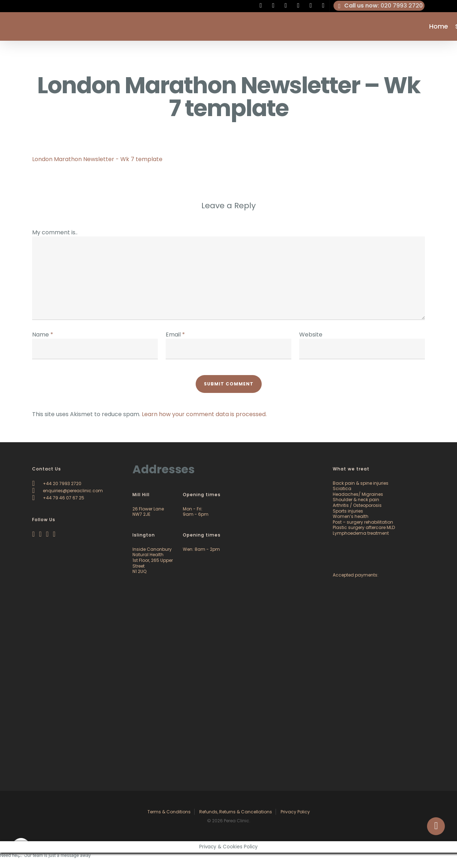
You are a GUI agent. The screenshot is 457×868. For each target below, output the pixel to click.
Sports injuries (348, 511)
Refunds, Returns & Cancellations (236, 812)
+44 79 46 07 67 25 (58, 498)
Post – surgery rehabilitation (363, 522)
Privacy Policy (295, 812)
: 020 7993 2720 (379, 6)
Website (311, 335)
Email (175, 335)
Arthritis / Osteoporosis (357, 505)
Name (43, 335)
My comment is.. (55, 232)
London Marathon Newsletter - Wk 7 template (97, 159)
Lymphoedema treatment (361, 533)
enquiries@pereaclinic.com (67, 491)
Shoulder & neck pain (356, 500)
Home (439, 26)
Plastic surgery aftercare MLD (364, 527)
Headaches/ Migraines (358, 494)
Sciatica (342, 488)
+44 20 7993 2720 (57, 483)
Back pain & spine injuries (361, 483)
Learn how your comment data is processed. (204, 414)
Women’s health (351, 516)
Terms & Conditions (169, 812)
